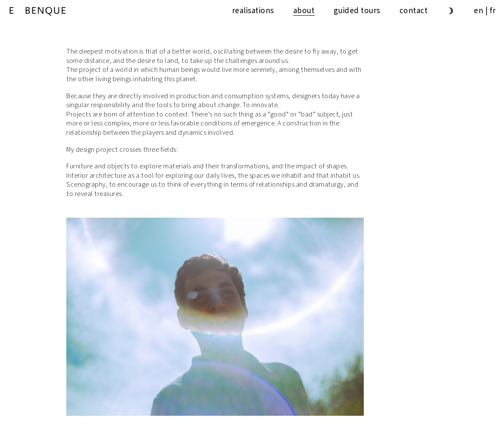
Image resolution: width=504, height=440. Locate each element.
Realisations (253, 11)
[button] (451, 11)
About (304, 11)
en (479, 11)
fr (493, 11)
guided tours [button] (357, 11)
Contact (414, 11)
